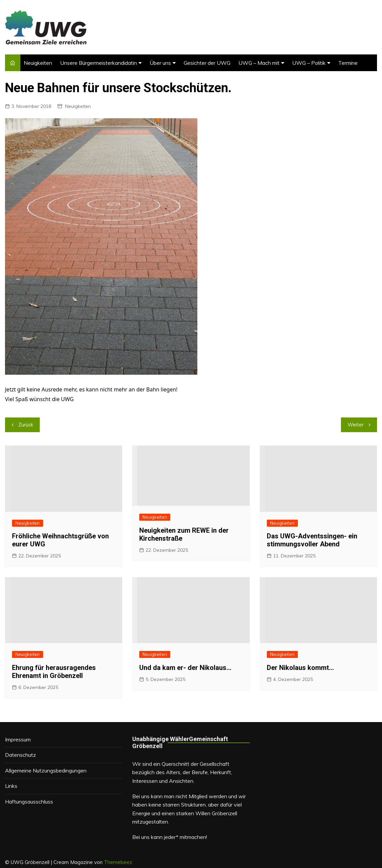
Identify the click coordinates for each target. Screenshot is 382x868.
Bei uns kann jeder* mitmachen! (170, 837)
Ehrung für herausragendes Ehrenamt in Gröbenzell (54, 672)
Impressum (18, 739)
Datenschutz (21, 755)
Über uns (160, 63)
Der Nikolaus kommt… (300, 668)
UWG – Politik (309, 63)
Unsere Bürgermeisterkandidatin (99, 63)
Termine (348, 63)
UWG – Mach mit (259, 63)
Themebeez (118, 862)
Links (11, 786)
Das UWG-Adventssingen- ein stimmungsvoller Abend (312, 540)
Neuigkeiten (38, 63)
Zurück (26, 425)
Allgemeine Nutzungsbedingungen (46, 770)
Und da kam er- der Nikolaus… (185, 668)
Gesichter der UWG (207, 63)
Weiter (356, 425)
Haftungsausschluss (29, 802)
